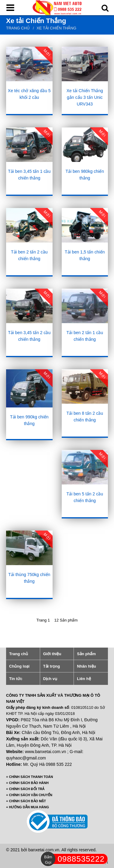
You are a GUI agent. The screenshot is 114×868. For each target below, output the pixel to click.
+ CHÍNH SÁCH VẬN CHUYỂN (29, 795)
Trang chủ (18, 28)
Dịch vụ (50, 679)
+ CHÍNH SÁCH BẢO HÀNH (27, 783)
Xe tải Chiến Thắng (56, 28)
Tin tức (16, 679)
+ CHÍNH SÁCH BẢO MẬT (26, 801)
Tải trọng (52, 666)
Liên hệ (84, 679)
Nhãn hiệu (86, 666)
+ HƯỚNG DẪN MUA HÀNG (28, 807)
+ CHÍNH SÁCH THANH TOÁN (29, 777)
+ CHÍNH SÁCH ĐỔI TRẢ (25, 789)
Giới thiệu (52, 654)
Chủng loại (19, 666)
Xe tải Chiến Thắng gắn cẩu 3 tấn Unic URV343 (85, 97)
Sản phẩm (86, 654)
